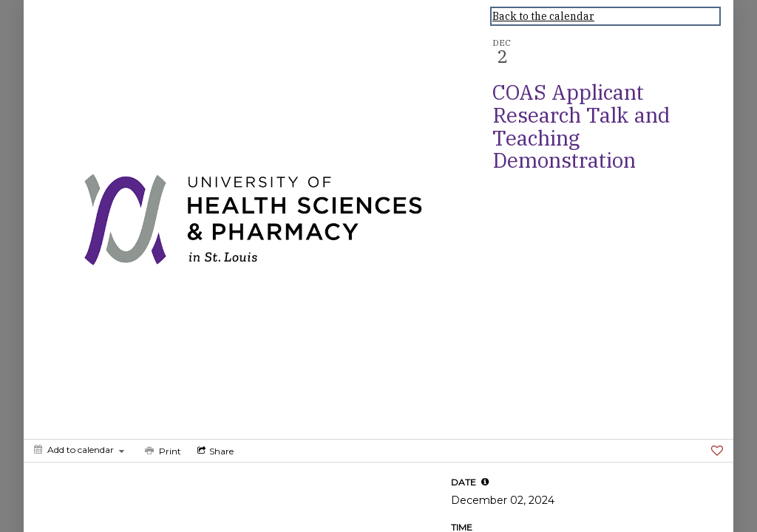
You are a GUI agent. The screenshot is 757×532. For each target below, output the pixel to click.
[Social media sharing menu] (214, 451)
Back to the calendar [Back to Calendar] (543, 16)
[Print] (162, 451)
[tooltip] (485, 482)
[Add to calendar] (79, 450)
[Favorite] (717, 451)
